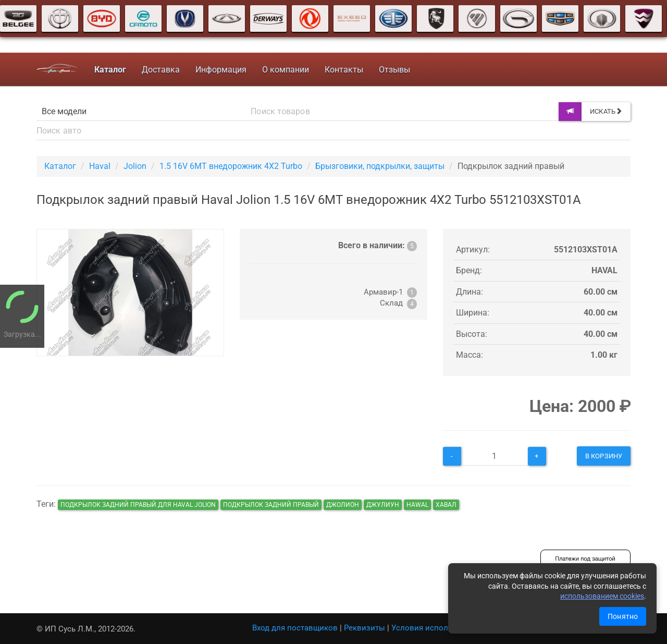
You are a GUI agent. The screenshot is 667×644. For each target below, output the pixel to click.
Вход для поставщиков (295, 628)
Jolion (135, 166)
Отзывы (394, 70)
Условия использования (437, 628)
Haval (100, 166)
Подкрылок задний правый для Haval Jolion (138, 505)
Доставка (161, 70)
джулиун (383, 505)
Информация (221, 70)
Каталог (60, 166)
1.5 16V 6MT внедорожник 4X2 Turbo (231, 166)
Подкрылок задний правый (271, 505)
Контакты (344, 70)
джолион (343, 505)
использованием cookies (602, 596)
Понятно (623, 616)
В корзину (604, 456)
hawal (417, 505)
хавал (446, 505)
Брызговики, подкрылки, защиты (380, 166)
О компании (286, 70)
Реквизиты (365, 628)
